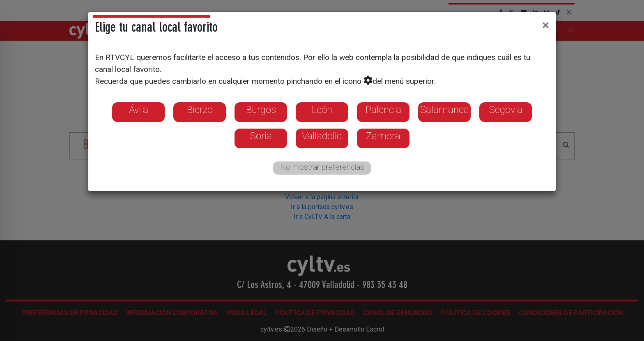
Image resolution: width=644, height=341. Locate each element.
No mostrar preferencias (322, 167)
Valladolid (322, 136)
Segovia (506, 110)
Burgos (261, 110)
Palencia (383, 110)
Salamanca (445, 110)
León (322, 110)
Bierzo (200, 110)
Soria (261, 136)
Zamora (383, 136)
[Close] (546, 25)
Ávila (139, 110)
